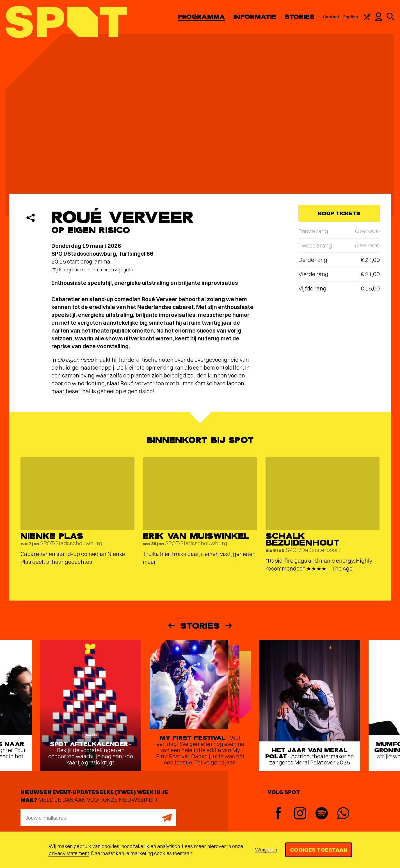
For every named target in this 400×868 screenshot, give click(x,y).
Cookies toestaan (319, 850)
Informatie (255, 17)
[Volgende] (229, 626)
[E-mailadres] (98, 818)
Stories (300, 17)
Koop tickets (339, 213)
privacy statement (69, 853)
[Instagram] (300, 814)
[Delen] (31, 218)
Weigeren (266, 850)
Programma (201, 17)
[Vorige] (171, 626)
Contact (331, 17)
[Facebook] (278, 814)
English (351, 17)
